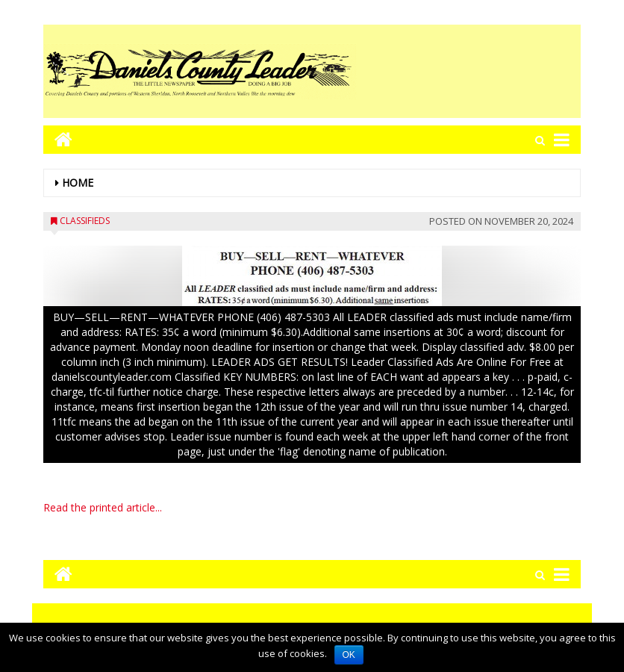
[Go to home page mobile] (58, 139)
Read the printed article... (103, 507)
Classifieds (85, 221)
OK (349, 655)
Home (78, 183)
